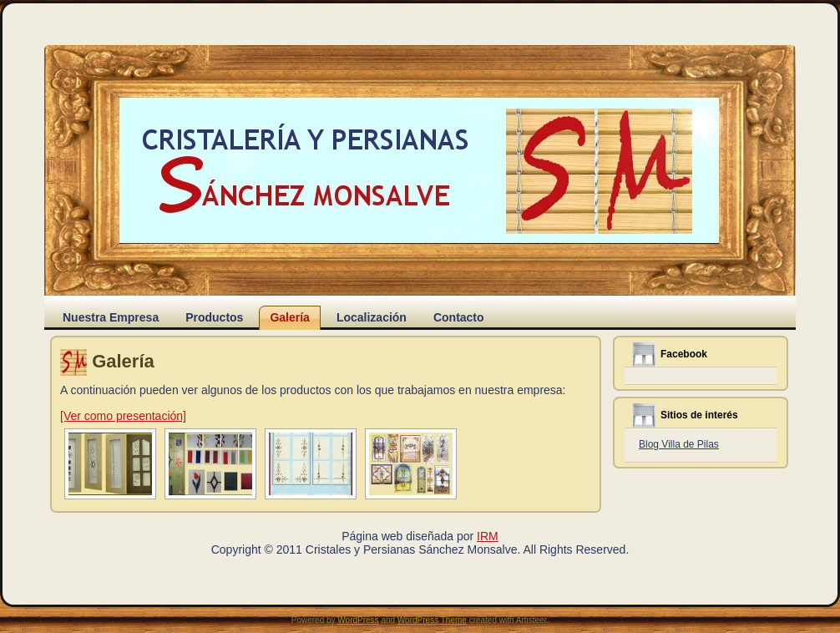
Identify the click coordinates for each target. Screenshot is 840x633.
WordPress (358, 620)
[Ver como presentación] (123, 416)
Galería (123, 361)
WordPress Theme (432, 620)
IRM (488, 536)
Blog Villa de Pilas (679, 444)
